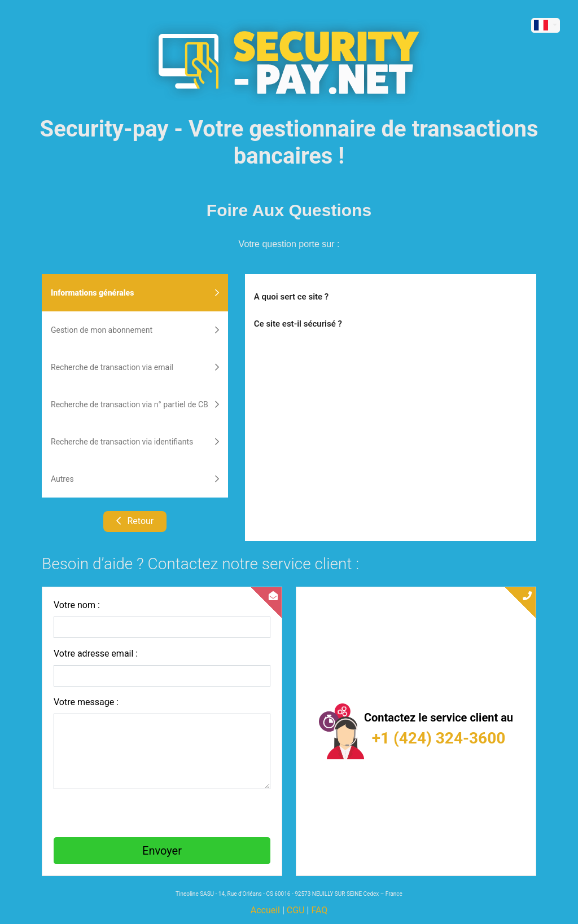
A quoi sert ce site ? (291, 297)
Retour (135, 521)
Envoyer (162, 851)
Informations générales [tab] (135, 293)
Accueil (265, 910)
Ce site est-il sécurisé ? (298, 324)
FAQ (319, 910)
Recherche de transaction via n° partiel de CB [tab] (135, 404)
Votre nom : (77, 605)
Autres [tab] (135, 479)
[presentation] (139, 813)
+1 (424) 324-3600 (439, 738)
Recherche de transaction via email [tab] (135, 367)
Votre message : (86, 702)
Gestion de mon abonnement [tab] (135, 330)
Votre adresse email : (96, 654)
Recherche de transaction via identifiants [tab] (135, 442)
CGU (296, 910)
